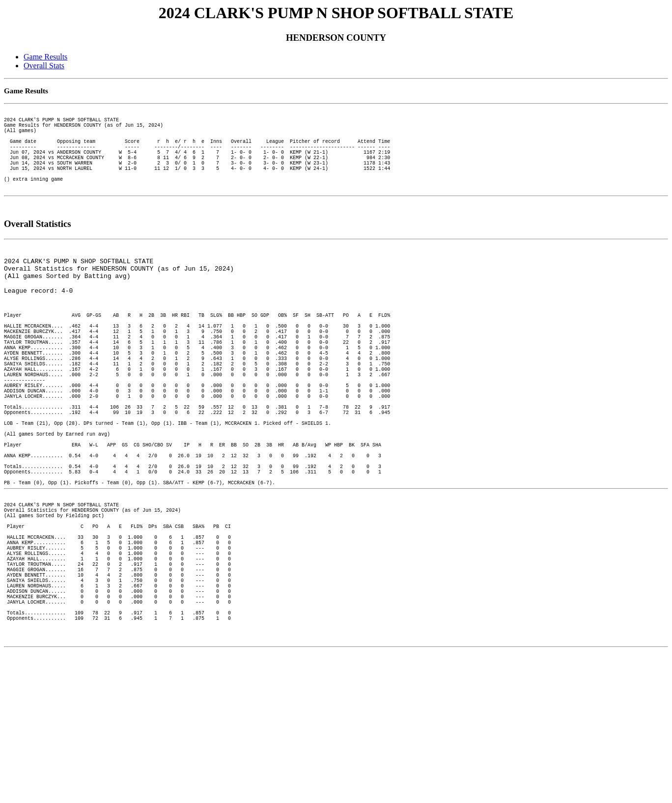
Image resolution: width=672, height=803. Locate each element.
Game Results (45, 57)
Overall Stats (44, 66)
